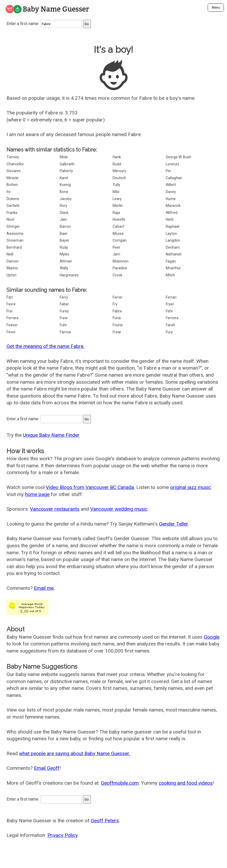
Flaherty (66, 171)
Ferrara (13, 318)
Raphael (173, 226)
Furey (64, 311)
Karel (64, 178)
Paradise (120, 268)
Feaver (12, 325)
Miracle (13, 178)
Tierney (13, 157)
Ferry (64, 297)
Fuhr (63, 325)
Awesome (15, 234)
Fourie (118, 325)
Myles (65, 254)
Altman (66, 261)
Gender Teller (173, 524)
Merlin (118, 206)
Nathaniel (174, 254)
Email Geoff (47, 768)
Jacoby (66, 199)
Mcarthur (173, 268)
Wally (64, 268)
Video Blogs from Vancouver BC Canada (90, 487)
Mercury (119, 171)
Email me (44, 588)
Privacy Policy (62, 835)
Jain (63, 219)
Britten (12, 185)
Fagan (171, 261)
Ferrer (118, 297)
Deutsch (119, 178)
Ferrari (171, 297)
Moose (118, 234)
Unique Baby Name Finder (51, 435)
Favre (11, 304)
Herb (170, 219)
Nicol (10, 219)
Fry (115, 304)
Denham (173, 247)
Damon (13, 261)
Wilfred (172, 213)
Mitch (170, 275)
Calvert (118, 226)
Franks (12, 213)
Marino (12, 268)
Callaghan (174, 178)
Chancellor (15, 164)
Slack (64, 213)
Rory (63, 206)
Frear (117, 332)
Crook (117, 275)
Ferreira (172, 318)
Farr (10, 297)
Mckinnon (121, 261)
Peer (116, 247)
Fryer (170, 304)
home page (37, 494)
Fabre (117, 311)
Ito (9, 192)
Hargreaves (69, 275)
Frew (64, 318)
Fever (11, 332)
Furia (117, 318)
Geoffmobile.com (120, 783)
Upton (11, 275)
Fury (169, 332)
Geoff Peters (105, 821)
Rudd (117, 164)
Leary (117, 199)
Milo (116, 192)
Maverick (173, 206)
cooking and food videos (186, 783)
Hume (171, 199)
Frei (10, 311)
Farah (170, 325)
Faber (64, 304)
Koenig (65, 185)
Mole (64, 157)
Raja (116, 213)
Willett (171, 185)
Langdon (173, 240)
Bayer (65, 240)
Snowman (15, 240)
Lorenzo (173, 164)
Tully (116, 185)
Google (212, 637)
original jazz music (191, 487)
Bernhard (14, 247)
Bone (64, 192)
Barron (65, 226)
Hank (117, 157)
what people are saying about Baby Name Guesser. (75, 753)
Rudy (64, 247)
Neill (10, 254)
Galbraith (67, 164)
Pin (168, 171)
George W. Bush (179, 157)
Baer (64, 234)
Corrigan (120, 240)
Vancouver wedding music (119, 509)
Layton (171, 234)
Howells (119, 219)
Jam (116, 254)
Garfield (13, 206)
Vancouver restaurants (55, 509)
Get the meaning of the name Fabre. (45, 346)
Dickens (13, 199)
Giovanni (14, 171)
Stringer (13, 226)
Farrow (65, 332)
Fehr (169, 311)
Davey (171, 192)
